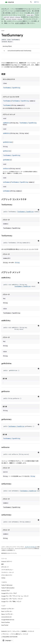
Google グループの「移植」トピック (11, 602)
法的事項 (24, 631)
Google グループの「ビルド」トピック (12, 599)
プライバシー (6, 634)
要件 (3, 564)
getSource (7, 151)
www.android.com (6, 617)
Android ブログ (6, 591)
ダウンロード (5, 567)
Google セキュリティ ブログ (9, 593)
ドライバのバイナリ (7, 575)
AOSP (3, 31)
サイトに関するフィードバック (20, 634)
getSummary (7, 160)
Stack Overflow (6, 622)
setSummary (7, 182)
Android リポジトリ (7, 562)
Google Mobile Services (8, 620)
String (17, 263)
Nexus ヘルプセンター (7, 614)
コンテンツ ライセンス (30, 547)
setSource (6, 169)
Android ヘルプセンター (8, 609)
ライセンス (31, 631)
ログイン (37, 2)
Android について (6, 631)
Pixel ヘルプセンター (7, 611)
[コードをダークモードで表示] (39, 210)
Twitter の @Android (7, 585)
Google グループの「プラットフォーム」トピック (15, 596)
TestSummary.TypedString (12, 88)
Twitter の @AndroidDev (8, 588)
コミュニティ (16, 631)
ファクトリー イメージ (7, 572)
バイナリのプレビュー (7, 570)
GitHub (3, 578)
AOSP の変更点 (20, 23)
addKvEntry (7, 123)
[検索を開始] (31, 2)
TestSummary (7, 101)
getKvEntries (7, 142)
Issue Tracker (5, 625)
